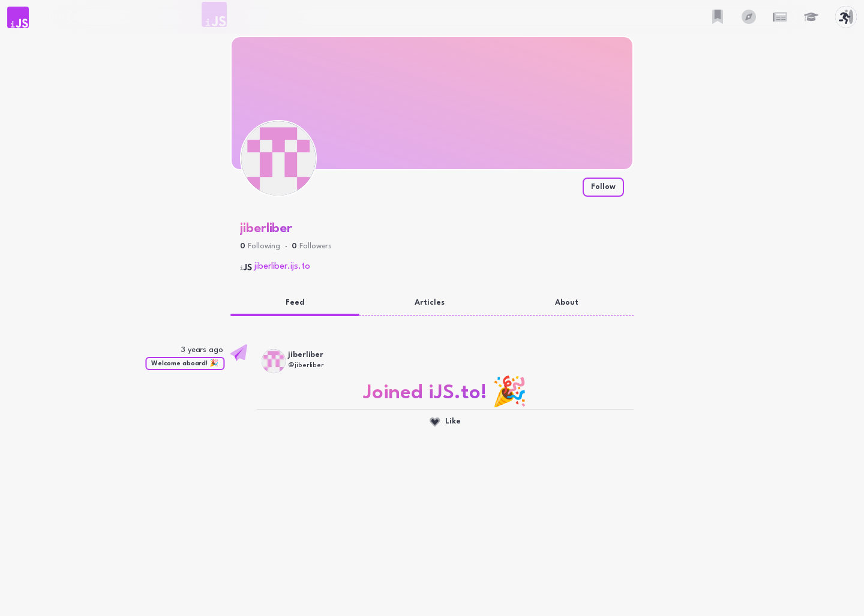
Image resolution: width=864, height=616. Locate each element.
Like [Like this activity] (445, 422)
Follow (603, 187)
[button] (18, 17)
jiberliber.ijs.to (282, 267)
